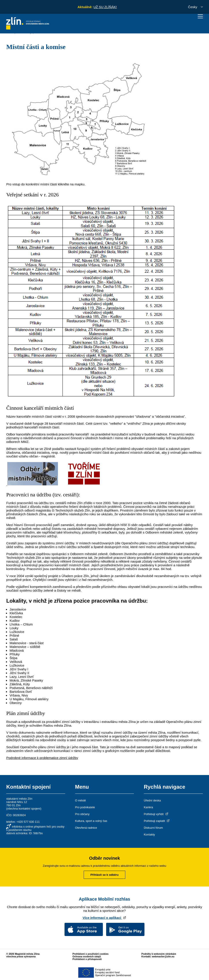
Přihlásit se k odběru (105, 875)
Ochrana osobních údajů (87, 956)
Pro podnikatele (85, 807)
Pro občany (82, 814)
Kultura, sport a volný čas (91, 821)
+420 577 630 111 (28, 822)
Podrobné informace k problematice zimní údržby (42, 758)
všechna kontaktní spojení (24, 809)
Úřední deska (152, 800)
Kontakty (149, 835)
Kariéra (148, 807)
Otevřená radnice (86, 828)
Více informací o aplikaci (104, 918)
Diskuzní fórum (153, 828)
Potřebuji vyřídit (156, 814)
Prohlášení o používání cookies (91, 954)
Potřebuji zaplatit (157, 821)
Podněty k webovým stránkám (159, 954)
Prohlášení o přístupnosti (87, 959)
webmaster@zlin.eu (163, 956)
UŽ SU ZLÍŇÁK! (105, 7)
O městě (80, 800)
